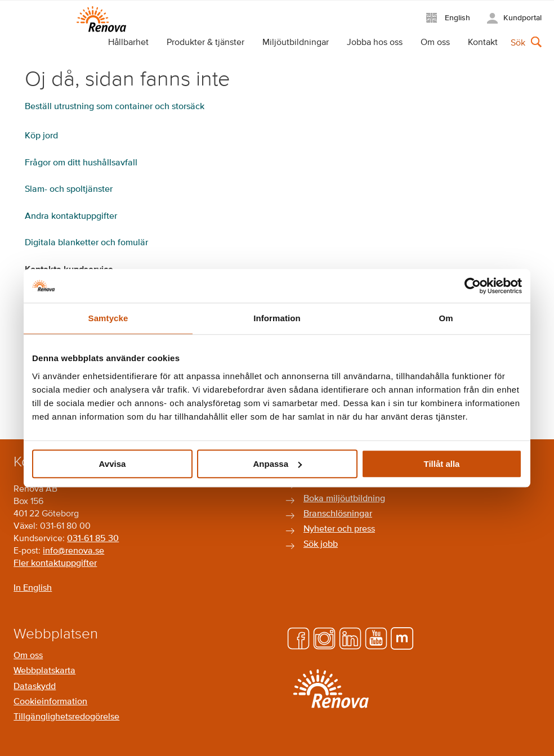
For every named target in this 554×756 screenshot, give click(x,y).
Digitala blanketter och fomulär (86, 243)
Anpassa (277, 464)
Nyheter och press (339, 529)
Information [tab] (277, 318)
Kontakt (483, 43)
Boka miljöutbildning (344, 499)
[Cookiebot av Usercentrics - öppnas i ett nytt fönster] (473, 286)
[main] (277, 240)
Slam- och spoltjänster (69, 190)
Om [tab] (446, 318)
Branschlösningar (338, 514)
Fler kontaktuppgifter (55, 564)
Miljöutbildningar (296, 43)
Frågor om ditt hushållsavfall (81, 163)
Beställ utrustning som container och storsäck (115, 107)
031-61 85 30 (93, 539)
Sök (518, 43)
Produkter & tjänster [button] (205, 43)
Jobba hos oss (375, 43)
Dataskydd (35, 687)
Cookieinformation (50, 702)
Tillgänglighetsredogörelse (66, 717)
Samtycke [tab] (108, 318)
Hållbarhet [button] (128, 43)
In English (33, 588)
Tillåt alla (442, 464)
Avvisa (113, 464)
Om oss (28, 656)
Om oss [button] (435, 43)
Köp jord (41, 136)
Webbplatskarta (44, 671)
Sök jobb (321, 544)
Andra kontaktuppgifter (71, 217)
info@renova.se (73, 551)
